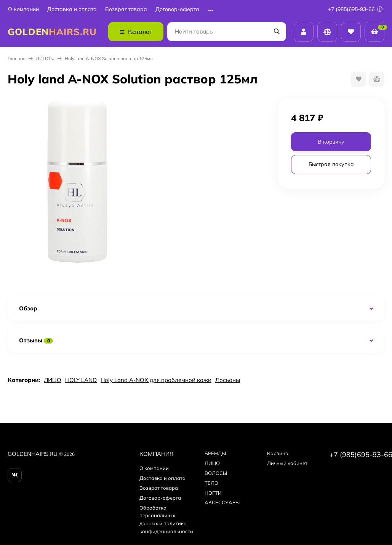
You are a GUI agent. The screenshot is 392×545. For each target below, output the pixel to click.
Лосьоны (228, 380)
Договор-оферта (177, 9)
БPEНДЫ (215, 453)
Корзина (278, 453)
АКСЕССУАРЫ (222, 502)
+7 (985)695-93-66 (355, 9)
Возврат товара (126, 9)
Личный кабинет (287, 463)
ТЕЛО (211, 483)
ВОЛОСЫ (216, 473)
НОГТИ (213, 493)
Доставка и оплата (72, 9)
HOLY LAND (81, 380)
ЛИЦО (43, 58)
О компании (23, 9)
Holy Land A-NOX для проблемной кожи (156, 380)
